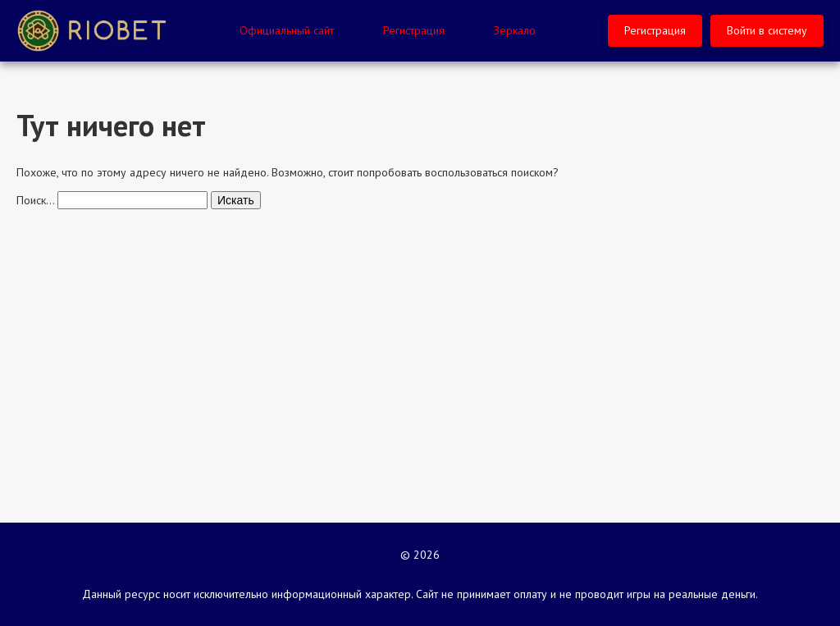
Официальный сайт (287, 30)
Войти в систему (767, 30)
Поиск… (35, 200)
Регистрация (414, 30)
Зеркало (515, 30)
